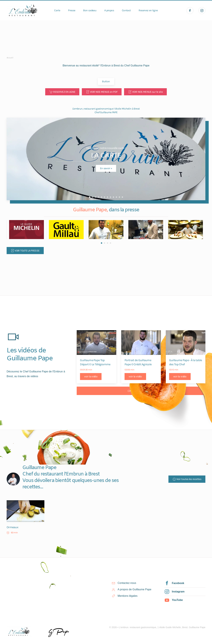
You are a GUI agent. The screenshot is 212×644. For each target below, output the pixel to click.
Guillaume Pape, (91, 210)
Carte (57, 10)
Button (106, 81)
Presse (72, 10)
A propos (109, 10)
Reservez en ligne (148, 10)
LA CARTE (90, 197)
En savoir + (106, 168)
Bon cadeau (90, 10)
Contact (126, 10)
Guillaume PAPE (93, 197)
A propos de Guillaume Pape (134, 589)
